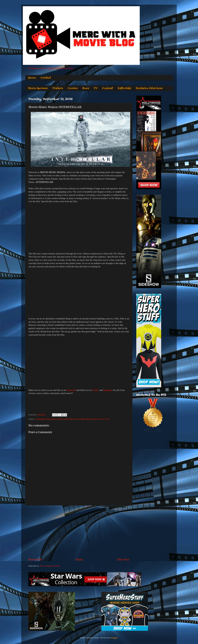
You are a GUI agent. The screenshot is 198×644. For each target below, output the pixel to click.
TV (96, 88)
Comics (73, 88)
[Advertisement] (79, 531)
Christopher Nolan (43, 419)
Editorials (124, 88)
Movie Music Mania (83, 419)
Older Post (123, 559)
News (86, 88)
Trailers (58, 88)
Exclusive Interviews (149, 88)
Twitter (96, 390)
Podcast (108, 88)
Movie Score (98, 419)
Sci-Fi (107, 419)
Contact (46, 78)
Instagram (108, 390)
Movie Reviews (38, 88)
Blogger (114, 638)
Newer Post (35, 559)
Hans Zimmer (58, 419)
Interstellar (69, 419)
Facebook (71, 390)
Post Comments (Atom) (50, 566)
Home (32, 78)
